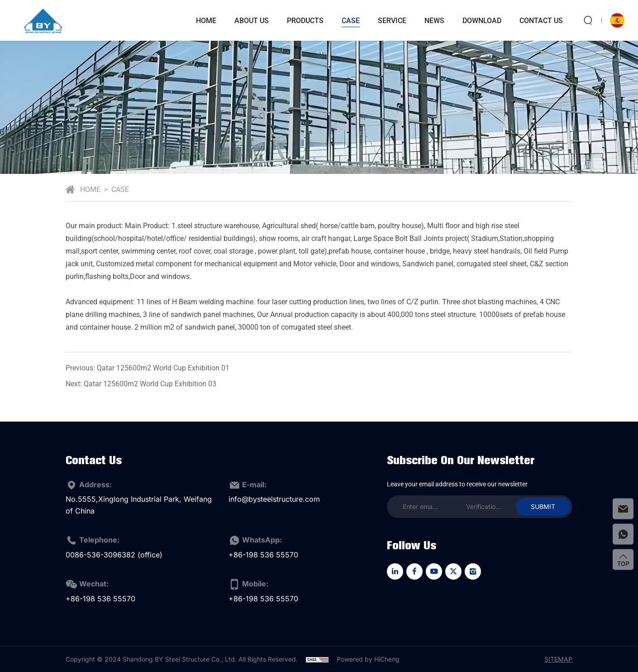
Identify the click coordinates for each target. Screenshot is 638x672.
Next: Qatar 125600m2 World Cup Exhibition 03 (141, 384)
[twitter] (453, 571)
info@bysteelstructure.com (274, 499)
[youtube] (434, 571)
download (482, 21)
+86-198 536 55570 (263, 555)
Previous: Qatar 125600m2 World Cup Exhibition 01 (148, 368)
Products (305, 21)
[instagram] (473, 571)
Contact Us (541, 21)
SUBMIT (543, 506)
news (434, 21)
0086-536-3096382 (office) (114, 555)
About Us (252, 21)
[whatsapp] (623, 534)
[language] (617, 20)
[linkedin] (395, 571)
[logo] (43, 20)
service (392, 21)
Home (206, 21)
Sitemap (558, 659)
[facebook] (414, 571)
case (351, 21)
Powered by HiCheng (368, 659)
